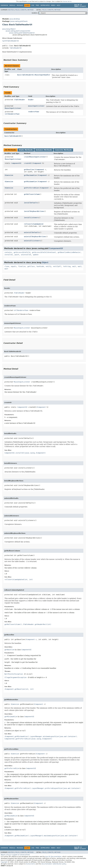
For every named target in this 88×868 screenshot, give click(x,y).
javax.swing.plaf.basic (19, 21)
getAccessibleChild (22, 252)
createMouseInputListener (35, 157)
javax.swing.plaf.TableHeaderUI (22, 33)
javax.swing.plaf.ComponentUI (18, 31)
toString (67, 266)
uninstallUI (26, 255)
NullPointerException (14, 674)
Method (30, 10)
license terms (67, 1)
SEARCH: (35, 13)
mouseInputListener (36, 106)
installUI (9, 255)
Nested (11, 10)
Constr (23, 10)
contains (8, 252)
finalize (22, 266)
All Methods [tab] (10, 150)
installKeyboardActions (34, 211)
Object (45, 262)
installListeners (31, 218)
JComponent (37, 163)
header (31, 100)
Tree (37, 5)
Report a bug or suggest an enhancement (15, 855)
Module (12, 5)
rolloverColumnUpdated (34, 224)
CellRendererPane (12, 114)
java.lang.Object (9, 29)
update (36, 255)
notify (48, 266)
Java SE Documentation (53, 857)
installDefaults (31, 203)
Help (58, 5)
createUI (28, 163)
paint (17, 255)
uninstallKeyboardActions (35, 237)
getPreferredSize (31, 188)
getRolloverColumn (32, 194)
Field (17, 10)
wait (74, 266)
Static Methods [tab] (26, 150)
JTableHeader (19, 100)
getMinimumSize (30, 182)
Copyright (4, 862)
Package (20, 5)
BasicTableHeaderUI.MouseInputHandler (34, 75)
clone (7, 266)
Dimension (9, 175)
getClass (31, 266)
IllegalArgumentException (15, 677)
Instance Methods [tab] (44, 150)
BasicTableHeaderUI (13, 136)
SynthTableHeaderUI (11, 41)
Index (53, 5)
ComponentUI (16, 163)
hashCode (40, 266)
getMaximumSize (30, 175)
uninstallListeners (32, 241)
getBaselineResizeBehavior (69, 252)
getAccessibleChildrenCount (44, 252)
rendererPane (34, 112)
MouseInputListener (13, 108)
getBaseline (29, 170)
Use (33, 5)
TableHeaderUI (16, 48)
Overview (4, 5)
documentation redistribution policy (54, 864)
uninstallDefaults (32, 232)
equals (14, 266)
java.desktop (15, 19)
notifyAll (57, 266)
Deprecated (45, 5)
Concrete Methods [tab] (63, 150)
